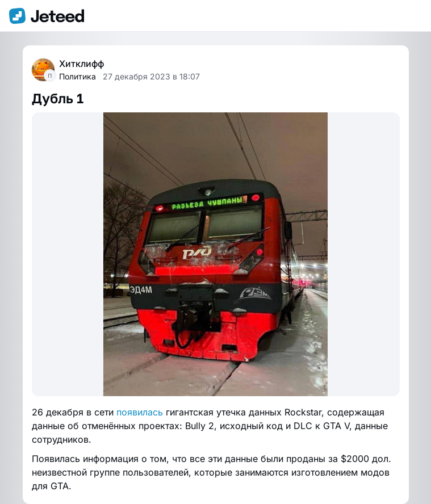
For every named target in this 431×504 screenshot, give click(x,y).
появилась (140, 412)
